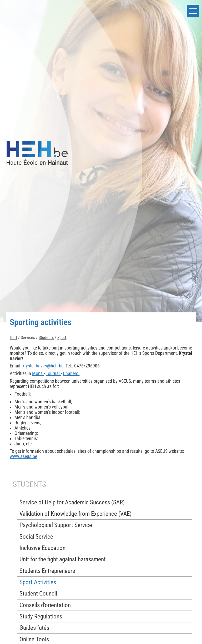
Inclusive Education (42, 548)
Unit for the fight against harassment (63, 559)
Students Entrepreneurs (47, 571)
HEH (13, 338)
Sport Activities (38, 582)
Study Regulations (41, 616)
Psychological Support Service (56, 525)
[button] (193, 11)
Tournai (53, 373)
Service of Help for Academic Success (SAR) (72, 502)
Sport (62, 338)
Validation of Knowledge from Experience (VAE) (75, 514)
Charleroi (71, 373)
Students (46, 338)
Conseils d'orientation (45, 605)
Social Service (36, 537)
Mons (38, 373)
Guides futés (34, 628)
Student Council (38, 594)
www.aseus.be (23, 456)
